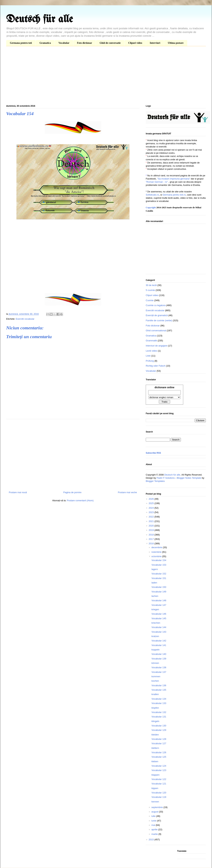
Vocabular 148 (159, 600)
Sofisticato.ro (152, 195)
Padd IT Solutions (166, 478)
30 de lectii (151, 285)
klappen (155, 775)
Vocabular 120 (159, 793)
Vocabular (64, 43)
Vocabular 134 (159, 699)
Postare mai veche (127, 492)
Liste (148, 356)
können (155, 663)
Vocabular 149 (159, 592)
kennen (155, 802)
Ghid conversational (156, 331)
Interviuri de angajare (157, 346)
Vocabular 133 (159, 703)
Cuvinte (150, 300)
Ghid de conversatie (110, 43)
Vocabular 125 (159, 757)
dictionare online (164, 387)
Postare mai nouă (18, 492)
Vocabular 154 (159, 560)
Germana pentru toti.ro (174, 195)
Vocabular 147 (159, 605)
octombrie (157, 556)
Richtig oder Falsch (156, 366)
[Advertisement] (106, 76)
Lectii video (151, 351)
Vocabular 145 (159, 618)
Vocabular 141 (159, 645)
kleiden (155, 735)
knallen (155, 694)
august (155, 812)
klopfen (155, 708)
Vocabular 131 (159, 717)
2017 (151, 539)
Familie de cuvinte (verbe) (159, 320)
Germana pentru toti (21, 43)
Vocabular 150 (159, 587)
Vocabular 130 (159, 726)
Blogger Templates (155, 481)
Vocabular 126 (159, 752)
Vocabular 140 (159, 654)
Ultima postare (176, 43)
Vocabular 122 (159, 779)
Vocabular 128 (159, 739)
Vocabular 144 (159, 627)
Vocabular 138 (159, 667)
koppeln (155, 650)
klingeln (155, 721)
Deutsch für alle (39, 19)
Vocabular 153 (159, 565)
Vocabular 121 (159, 784)
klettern (155, 748)
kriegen (155, 609)
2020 (151, 526)
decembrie (157, 547)
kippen (155, 788)
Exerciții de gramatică (157, 315)
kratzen (155, 636)
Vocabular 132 (159, 712)
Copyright (151, 207)
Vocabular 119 (159, 797)
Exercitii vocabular (25, 319)
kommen (156, 676)
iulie (154, 816)
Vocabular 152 (159, 574)
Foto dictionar (85, 43)
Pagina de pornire (72, 492)
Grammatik (151, 341)
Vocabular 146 (159, 614)
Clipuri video (135, 43)
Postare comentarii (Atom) (80, 500)
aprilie (155, 829)
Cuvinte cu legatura (156, 305)
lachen (155, 596)
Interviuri (155, 43)
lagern (155, 569)
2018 (151, 535)
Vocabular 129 (159, 730)
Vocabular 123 (159, 770)
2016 (151, 543)
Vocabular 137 (159, 672)
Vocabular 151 (159, 578)
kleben (155, 761)
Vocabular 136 (159, 685)
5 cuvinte (150, 290)
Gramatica (45, 43)
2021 (151, 521)
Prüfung (150, 361)
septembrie (157, 807)
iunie (154, 821)
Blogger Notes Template (189, 478)
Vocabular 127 (159, 743)
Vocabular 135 (159, 690)
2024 (151, 508)
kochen (155, 681)
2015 (151, 840)
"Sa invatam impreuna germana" (174, 179)
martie (155, 834)
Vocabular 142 (159, 641)
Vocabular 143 (159, 632)
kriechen (156, 623)
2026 (151, 499)
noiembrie (157, 552)
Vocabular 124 (159, 766)
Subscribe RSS (153, 453)
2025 (151, 503)
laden (154, 583)
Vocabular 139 (159, 659)
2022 (151, 517)
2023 (151, 512)
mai (154, 825)
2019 (151, 530)
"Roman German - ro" (157, 182)
